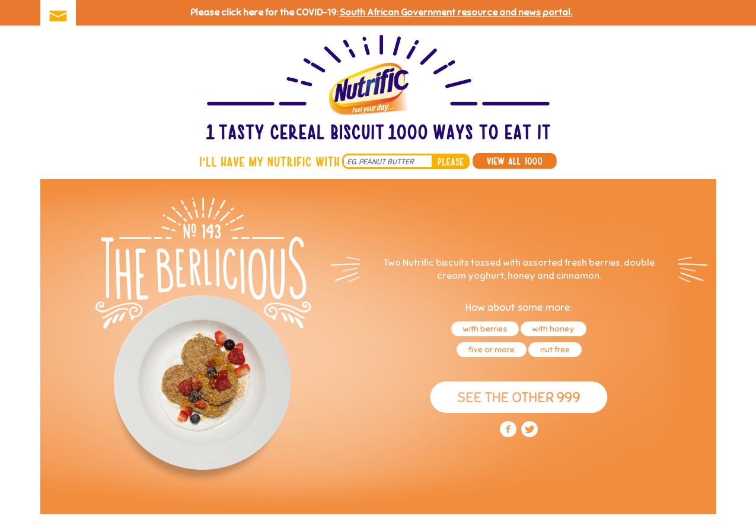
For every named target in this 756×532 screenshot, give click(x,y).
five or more (492, 350)
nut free (555, 350)
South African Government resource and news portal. (456, 12)
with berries (485, 329)
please (451, 161)
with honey (554, 329)
